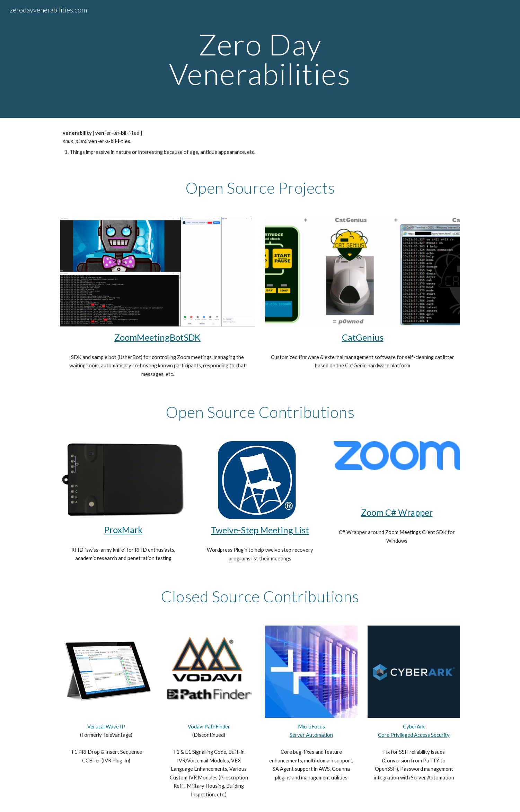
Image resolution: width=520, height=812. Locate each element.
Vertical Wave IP (106, 727)
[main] (260, 59)
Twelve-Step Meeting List (260, 530)
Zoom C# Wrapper (397, 512)
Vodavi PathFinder (209, 727)
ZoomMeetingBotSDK (157, 337)
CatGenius (363, 337)
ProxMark (123, 530)
